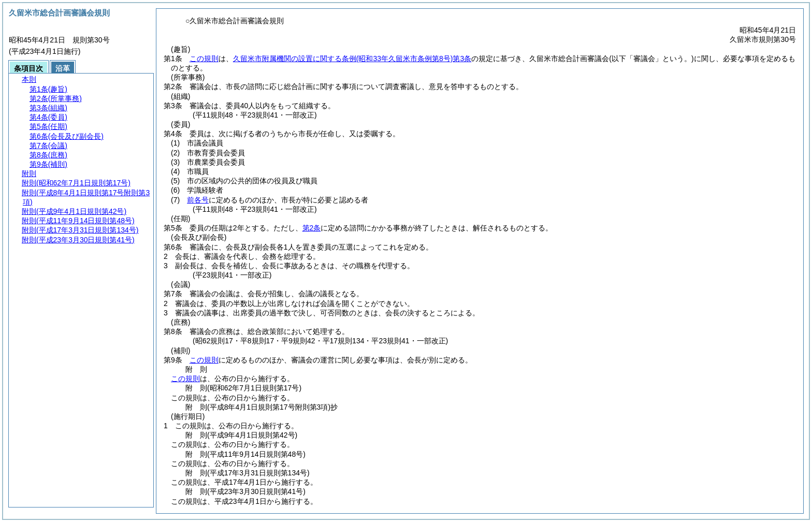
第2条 (312, 228)
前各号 (198, 200)
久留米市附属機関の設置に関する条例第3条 (352, 59)
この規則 (204, 59)
